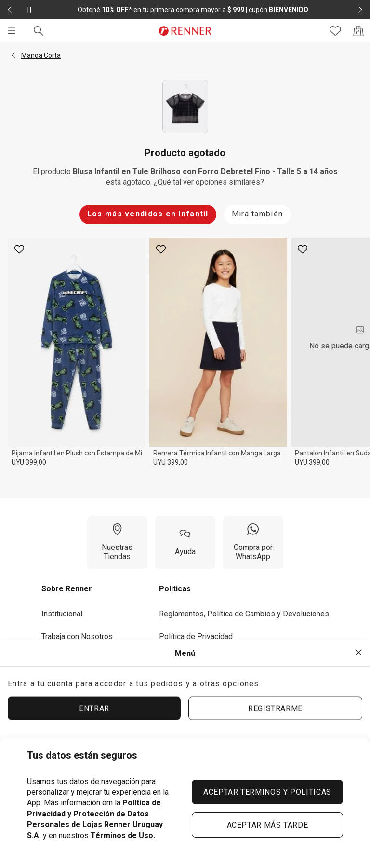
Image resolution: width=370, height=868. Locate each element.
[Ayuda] (185, 542)
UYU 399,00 (29, 462)
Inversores (60, 659)
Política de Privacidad (196, 636)
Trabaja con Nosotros (77, 636)
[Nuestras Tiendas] (117, 542)
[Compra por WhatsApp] (253, 542)
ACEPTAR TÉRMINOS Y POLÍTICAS (267, 792)
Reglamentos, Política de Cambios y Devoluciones (244, 614)
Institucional (62, 614)
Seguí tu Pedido (186, 681)
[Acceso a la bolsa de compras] (358, 31)
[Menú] (12, 31)
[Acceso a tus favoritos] (335, 31)
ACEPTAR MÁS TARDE (268, 825)
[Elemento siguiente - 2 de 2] (360, 10)
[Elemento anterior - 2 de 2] (10, 10)
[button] (13, 55)
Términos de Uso (188, 659)
